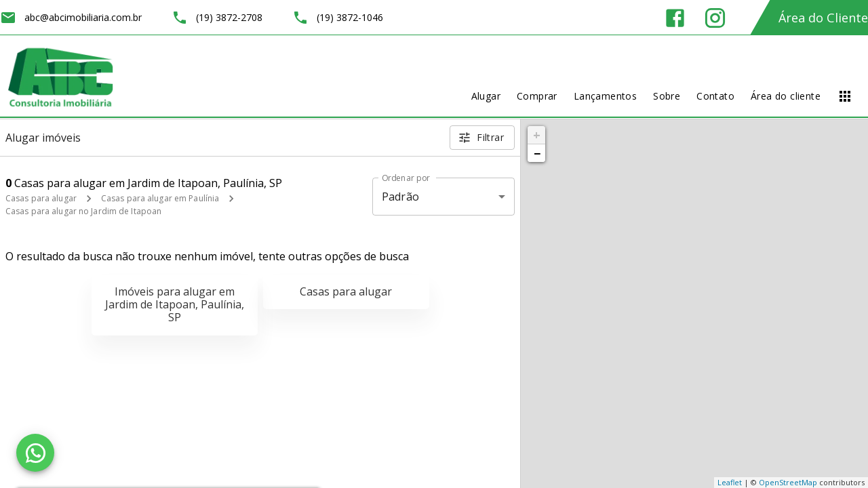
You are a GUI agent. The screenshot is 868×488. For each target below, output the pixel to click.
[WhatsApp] (35, 453)
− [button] (537, 153)
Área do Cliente (823, 18)
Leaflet (730, 482)
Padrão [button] (400, 197)
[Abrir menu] (845, 96)
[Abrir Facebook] (675, 18)
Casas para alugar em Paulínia (160, 198)
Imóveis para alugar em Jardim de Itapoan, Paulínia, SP (175, 304)
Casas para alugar (41, 198)
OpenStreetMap (788, 482)
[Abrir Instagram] (715, 18)
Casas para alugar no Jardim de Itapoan (83, 211)
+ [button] (537, 135)
